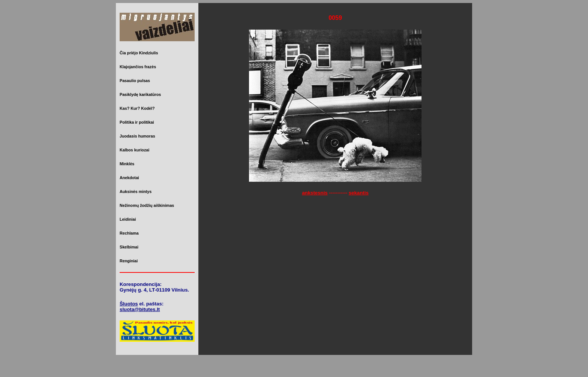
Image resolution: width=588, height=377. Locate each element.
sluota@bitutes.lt (140, 309)
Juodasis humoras (137, 136)
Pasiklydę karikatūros (140, 94)
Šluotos (129, 304)
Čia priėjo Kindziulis (139, 53)
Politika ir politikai (137, 122)
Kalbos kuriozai (134, 150)
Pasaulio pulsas (135, 81)
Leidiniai (128, 219)
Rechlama (129, 233)
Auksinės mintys (136, 191)
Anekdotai (129, 178)
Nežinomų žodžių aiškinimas (147, 205)
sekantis (359, 193)
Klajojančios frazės (138, 67)
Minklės (127, 164)
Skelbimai (129, 247)
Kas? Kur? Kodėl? (137, 108)
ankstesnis (315, 193)
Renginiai (129, 261)
